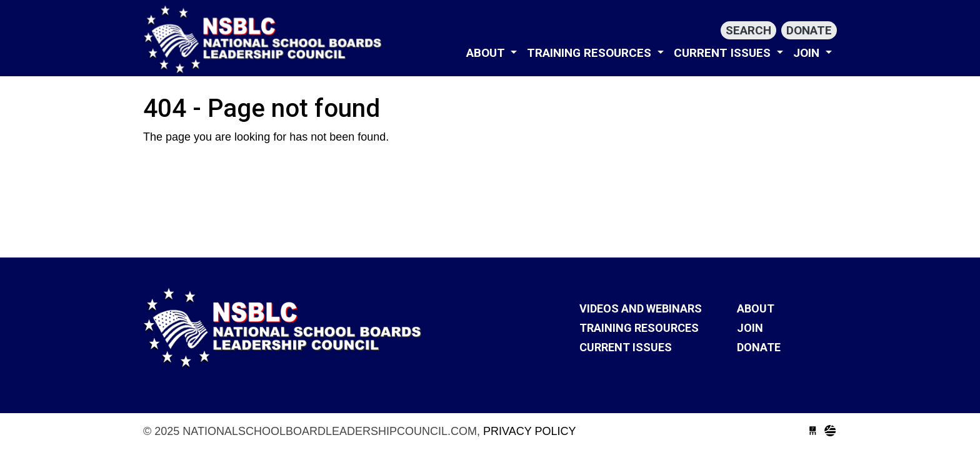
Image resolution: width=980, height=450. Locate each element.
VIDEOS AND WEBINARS (641, 308)
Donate (809, 30)
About (487, 53)
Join (808, 53)
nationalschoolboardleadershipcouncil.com (265, 39)
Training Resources (591, 53)
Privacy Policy (529, 431)
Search (748, 30)
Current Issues (724, 53)
